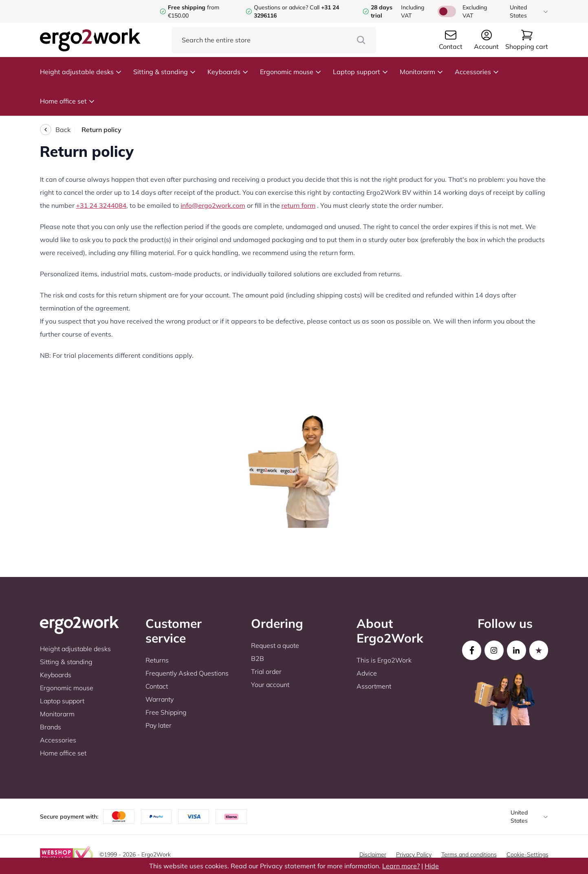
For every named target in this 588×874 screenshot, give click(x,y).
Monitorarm (422, 72)
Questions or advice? (281, 7)
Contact (157, 686)
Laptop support (361, 72)
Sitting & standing (165, 72)
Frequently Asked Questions (187, 673)
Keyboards (228, 72)
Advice (367, 673)
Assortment (374, 686)
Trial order (266, 671)
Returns (157, 660)
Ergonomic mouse (291, 72)
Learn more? (401, 866)
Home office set (67, 101)
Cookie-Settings (527, 854)
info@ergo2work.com (213, 205)
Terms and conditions (469, 854)
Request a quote (275, 645)
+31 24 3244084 (101, 205)
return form (299, 205)
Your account (270, 685)
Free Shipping (166, 712)
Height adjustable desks (81, 72)
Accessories (477, 72)
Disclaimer (373, 854)
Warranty (160, 699)
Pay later (159, 725)
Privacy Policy (414, 854)
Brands (51, 727)
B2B (258, 658)
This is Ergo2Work (384, 660)
